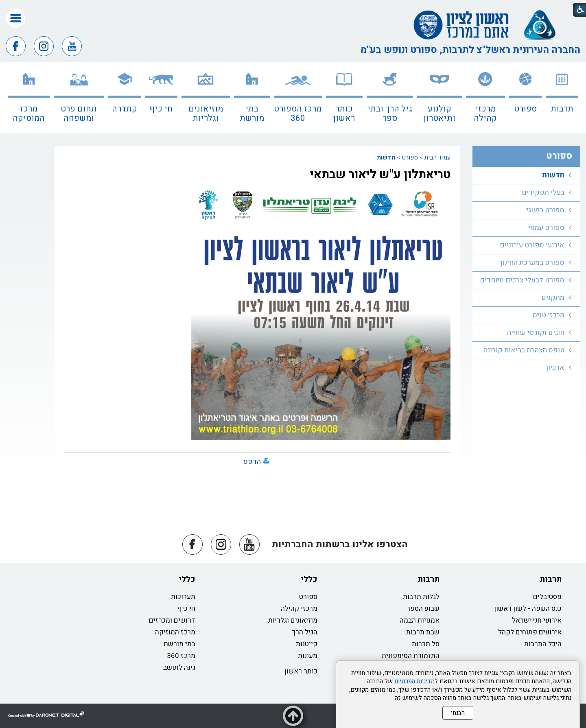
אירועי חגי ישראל (537, 620)
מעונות (308, 656)
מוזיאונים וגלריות (206, 114)
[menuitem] (562, 98)
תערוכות (183, 597)
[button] (16, 18)
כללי (309, 579)
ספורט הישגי (545, 210)
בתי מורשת (252, 114)
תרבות (562, 109)
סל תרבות (426, 644)
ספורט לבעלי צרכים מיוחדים (522, 280)
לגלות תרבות (421, 597)
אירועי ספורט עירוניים (532, 245)
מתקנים (553, 298)
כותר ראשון (344, 114)
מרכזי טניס (549, 315)
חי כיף (161, 109)
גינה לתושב (179, 668)
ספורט (525, 109)
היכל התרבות (543, 644)
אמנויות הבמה (420, 620)
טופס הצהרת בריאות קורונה (524, 350)
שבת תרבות (423, 632)
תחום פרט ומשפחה (79, 114)
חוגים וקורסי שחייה (536, 333)
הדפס (252, 462)
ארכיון (555, 368)
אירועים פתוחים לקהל (530, 632)
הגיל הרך (305, 632)
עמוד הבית (437, 157)
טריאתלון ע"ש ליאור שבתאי (380, 175)
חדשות (386, 157)
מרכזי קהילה (485, 114)
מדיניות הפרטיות (414, 681)
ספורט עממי (546, 228)
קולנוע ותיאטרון (439, 114)
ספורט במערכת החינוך (532, 263)
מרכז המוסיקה (29, 114)
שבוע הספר (423, 609)
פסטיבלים (547, 597)
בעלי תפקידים (543, 193)
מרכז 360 (181, 656)
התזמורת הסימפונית (411, 656)
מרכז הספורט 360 (298, 114)
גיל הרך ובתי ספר (390, 114)
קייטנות (307, 644)
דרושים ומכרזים (172, 620)
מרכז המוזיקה (175, 632)
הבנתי (458, 713)
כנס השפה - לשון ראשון (528, 609)
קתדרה (125, 109)
